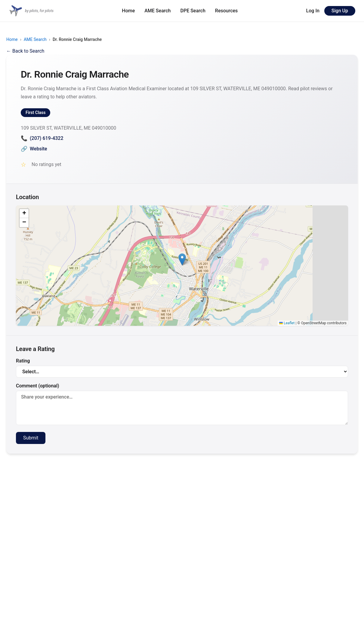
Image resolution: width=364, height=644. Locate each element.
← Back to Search (25, 51)
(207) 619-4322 (42, 138)
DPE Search (193, 11)
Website (34, 149)
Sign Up (340, 11)
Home (128, 11)
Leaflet (287, 323)
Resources (227, 11)
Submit (31, 438)
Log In (313, 11)
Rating (182, 368)
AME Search (157, 11)
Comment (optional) (182, 404)
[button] (182, 259)
